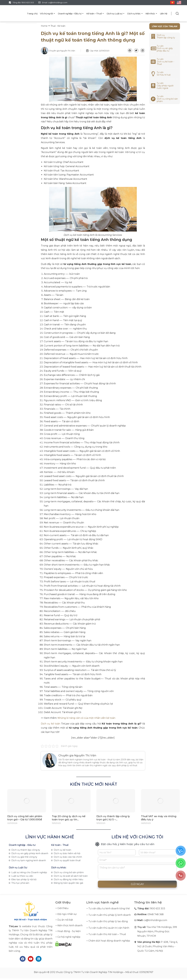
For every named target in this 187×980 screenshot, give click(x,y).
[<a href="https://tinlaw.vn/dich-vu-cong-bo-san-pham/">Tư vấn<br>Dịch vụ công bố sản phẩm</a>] (153, 99)
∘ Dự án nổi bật (64, 920)
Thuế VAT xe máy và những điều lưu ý (159, 818)
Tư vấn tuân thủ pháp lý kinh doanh (110, 915)
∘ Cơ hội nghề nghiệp (68, 937)
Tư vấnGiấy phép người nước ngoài (165, 86)
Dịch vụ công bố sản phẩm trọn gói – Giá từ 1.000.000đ (25, 818)
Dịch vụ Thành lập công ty (166, 36)
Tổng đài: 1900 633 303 (23, 2)
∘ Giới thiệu (62, 908)
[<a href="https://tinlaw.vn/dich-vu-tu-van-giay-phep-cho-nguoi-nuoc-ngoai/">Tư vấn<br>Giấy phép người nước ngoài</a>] (153, 86)
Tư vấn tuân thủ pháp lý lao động (108, 921)
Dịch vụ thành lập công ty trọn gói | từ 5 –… (113, 818)
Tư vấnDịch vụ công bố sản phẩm (167, 99)
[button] (130, 50)
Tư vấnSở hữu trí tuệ (164, 74)
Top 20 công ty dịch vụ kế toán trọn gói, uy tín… (69, 818)
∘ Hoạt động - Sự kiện (68, 931)
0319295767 (146, 972)
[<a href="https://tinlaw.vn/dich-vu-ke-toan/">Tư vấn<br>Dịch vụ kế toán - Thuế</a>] (153, 62)
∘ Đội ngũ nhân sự (66, 914)
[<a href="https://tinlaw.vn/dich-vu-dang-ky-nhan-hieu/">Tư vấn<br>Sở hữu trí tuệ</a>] (153, 74)
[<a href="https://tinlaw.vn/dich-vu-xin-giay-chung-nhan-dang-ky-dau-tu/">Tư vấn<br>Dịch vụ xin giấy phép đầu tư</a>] (153, 48)
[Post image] (27, 801)
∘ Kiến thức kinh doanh (69, 925)
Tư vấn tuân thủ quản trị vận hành (109, 928)
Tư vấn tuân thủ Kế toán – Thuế (107, 934)
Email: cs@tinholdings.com (55, 2)
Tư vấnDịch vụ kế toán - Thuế (165, 62)
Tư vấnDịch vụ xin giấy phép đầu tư (165, 48)
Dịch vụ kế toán (51, 724)
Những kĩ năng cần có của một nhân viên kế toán (86, 718)
